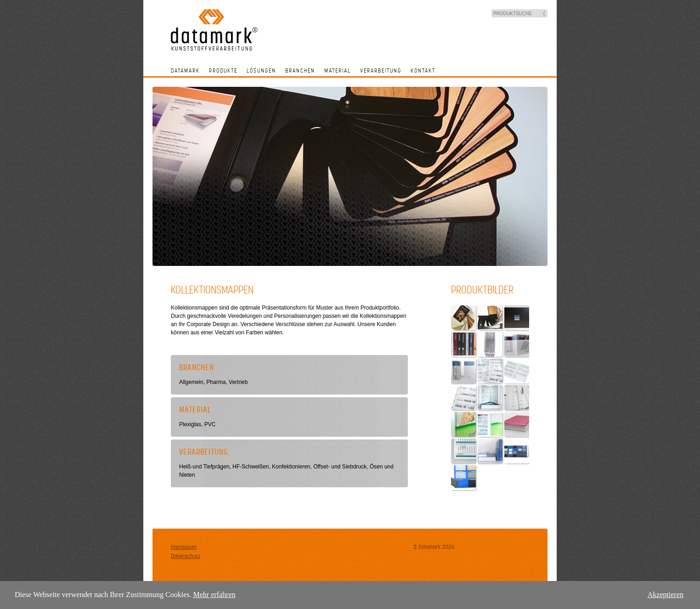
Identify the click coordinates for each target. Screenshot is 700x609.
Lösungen (261, 70)
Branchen (300, 70)
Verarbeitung (381, 70)
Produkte (223, 70)
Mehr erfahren (215, 595)
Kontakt (423, 70)
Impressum (184, 547)
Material (338, 70)
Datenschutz (186, 556)
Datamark (185, 70)
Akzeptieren (666, 595)
